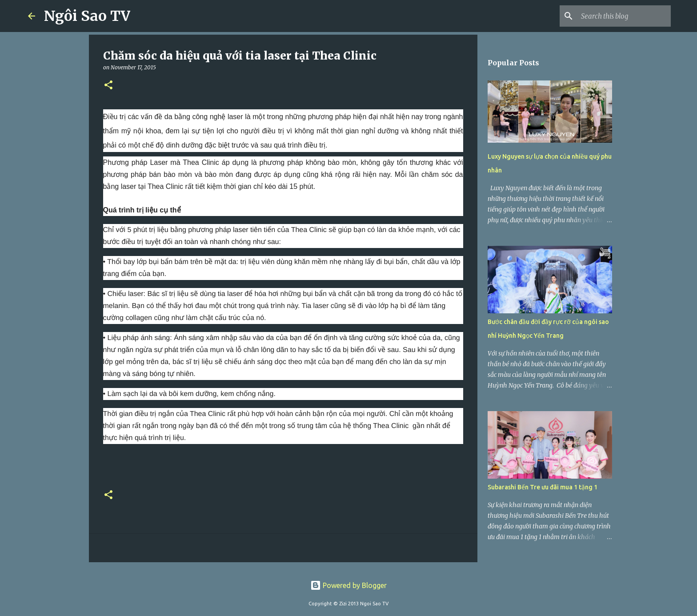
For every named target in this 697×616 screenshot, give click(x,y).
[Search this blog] (624, 16)
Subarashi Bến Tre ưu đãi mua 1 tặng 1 (543, 487)
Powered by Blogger (348, 585)
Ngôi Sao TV (87, 16)
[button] (108, 86)
